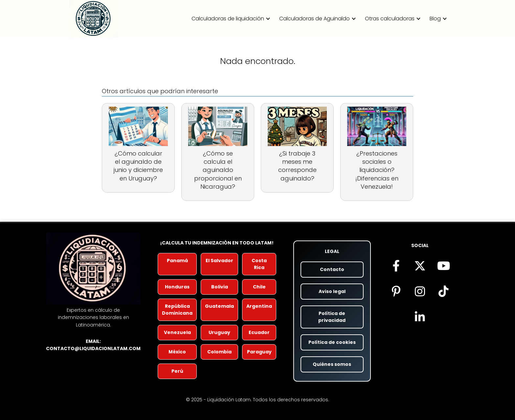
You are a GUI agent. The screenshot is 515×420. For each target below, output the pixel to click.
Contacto (332, 269)
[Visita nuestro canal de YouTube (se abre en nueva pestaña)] (443, 265)
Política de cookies (332, 342)
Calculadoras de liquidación (228, 19)
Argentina (259, 306)
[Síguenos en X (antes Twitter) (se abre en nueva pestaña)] (420, 265)
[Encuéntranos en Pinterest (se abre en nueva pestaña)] (396, 291)
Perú (177, 371)
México (177, 352)
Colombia (219, 352)
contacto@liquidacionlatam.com (93, 348)
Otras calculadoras (390, 19)
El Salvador (219, 261)
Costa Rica (259, 264)
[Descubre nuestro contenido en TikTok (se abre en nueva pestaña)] (443, 291)
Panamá (177, 261)
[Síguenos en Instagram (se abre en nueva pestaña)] (420, 291)
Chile (259, 287)
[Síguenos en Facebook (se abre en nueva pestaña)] (396, 265)
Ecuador (259, 332)
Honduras (177, 287)
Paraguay (259, 352)
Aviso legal (332, 291)
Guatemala (219, 306)
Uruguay (219, 332)
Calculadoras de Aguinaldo (314, 19)
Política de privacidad (332, 317)
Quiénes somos (332, 364)
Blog (435, 19)
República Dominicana (177, 310)
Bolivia (220, 287)
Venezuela (177, 332)
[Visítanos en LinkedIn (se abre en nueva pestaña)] (420, 317)
